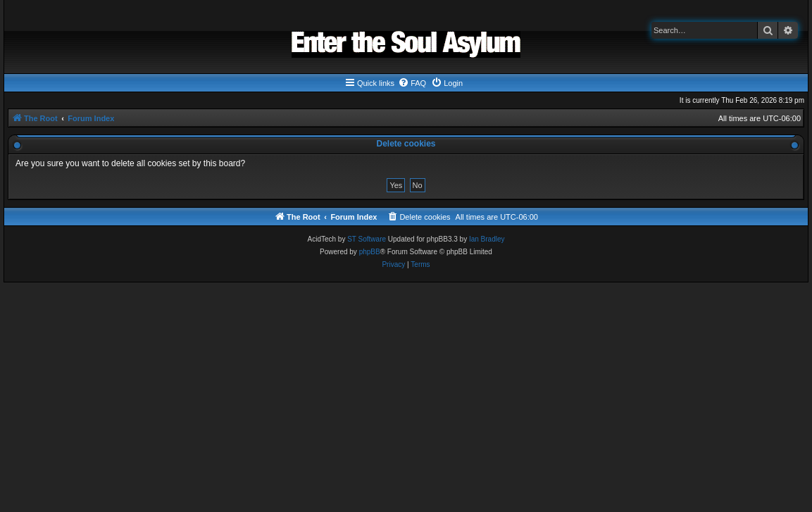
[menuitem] (412, 83)
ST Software (367, 239)
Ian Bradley (487, 239)
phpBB (370, 252)
